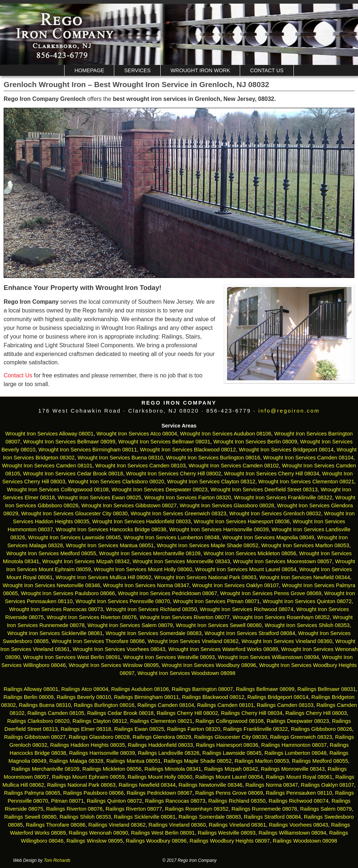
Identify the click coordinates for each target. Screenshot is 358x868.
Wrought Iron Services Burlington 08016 (213, 458)
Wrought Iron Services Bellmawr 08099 (69, 442)
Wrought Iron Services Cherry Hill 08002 (174, 474)
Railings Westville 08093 (227, 833)
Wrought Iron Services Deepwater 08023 (160, 490)
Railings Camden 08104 (166, 705)
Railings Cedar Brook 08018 (120, 713)
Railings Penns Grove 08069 (229, 793)
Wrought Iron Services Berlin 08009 (255, 442)
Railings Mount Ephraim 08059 (88, 777)
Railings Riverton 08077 (134, 809)
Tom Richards (57, 860)
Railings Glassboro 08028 (99, 737)
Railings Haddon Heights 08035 (87, 745)
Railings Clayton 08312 (100, 721)
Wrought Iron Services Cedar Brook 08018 (73, 474)
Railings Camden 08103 (285, 705)
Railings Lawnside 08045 (232, 753)
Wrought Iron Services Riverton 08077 (185, 617)
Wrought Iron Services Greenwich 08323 (178, 513)
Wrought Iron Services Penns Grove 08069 (271, 593)
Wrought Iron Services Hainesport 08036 (242, 521)
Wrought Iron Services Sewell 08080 (219, 625)
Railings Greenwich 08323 (301, 737)
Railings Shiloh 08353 (85, 817)
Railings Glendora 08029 (162, 737)
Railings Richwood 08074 (298, 801)
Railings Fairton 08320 (194, 729)
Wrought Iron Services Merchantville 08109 (150, 553)
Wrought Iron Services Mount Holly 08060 (143, 569)
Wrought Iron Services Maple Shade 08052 (207, 545)
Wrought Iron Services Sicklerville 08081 (55, 633)
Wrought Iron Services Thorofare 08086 (98, 641)
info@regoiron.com (289, 411)
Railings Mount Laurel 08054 (229, 777)
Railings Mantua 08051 (133, 761)
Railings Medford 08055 (320, 761)
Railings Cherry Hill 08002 (187, 713)
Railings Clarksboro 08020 (38, 721)
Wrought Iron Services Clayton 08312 (211, 482)
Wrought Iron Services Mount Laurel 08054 (246, 569)
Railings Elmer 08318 (86, 729)
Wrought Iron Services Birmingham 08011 (88, 450)
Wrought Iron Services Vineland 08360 (287, 641)
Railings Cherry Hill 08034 (252, 713)
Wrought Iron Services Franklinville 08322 (283, 498)
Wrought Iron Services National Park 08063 (205, 577)
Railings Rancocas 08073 (175, 801)
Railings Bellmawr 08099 (265, 689)
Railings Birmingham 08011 (146, 697)
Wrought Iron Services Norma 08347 (146, 585)
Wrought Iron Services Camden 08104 (308, 458)
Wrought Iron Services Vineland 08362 (193, 641)
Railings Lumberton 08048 (295, 753)
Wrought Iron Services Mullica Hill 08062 (103, 577)
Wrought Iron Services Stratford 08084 (250, 633)
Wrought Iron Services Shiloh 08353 (307, 625)
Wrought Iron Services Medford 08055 (51, 553)
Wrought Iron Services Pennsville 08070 (123, 601)
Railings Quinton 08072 (114, 801)
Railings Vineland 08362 (117, 825)
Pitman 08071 (67, 801)
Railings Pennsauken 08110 (299, 793)
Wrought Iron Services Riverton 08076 (92, 617)
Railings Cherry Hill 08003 (316, 713)
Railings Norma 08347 (271, 785)
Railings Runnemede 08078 (264, 809)
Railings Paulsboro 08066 (93, 793)
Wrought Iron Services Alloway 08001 (50, 434)
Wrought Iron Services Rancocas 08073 (56, 609)
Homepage (89, 70)
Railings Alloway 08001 (30, 689)
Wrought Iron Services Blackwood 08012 (188, 450)
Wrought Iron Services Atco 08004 (137, 434)
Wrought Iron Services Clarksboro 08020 (116, 482)
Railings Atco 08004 (85, 689)
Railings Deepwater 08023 (298, 721)
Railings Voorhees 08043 (299, 825)
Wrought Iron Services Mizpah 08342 (86, 561)
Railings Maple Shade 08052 (197, 761)
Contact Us (267, 70)
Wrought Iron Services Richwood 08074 (247, 609)
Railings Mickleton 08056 (112, 769)
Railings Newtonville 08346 (210, 785)
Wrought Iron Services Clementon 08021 (306, 482)
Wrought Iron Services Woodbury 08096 (209, 665)
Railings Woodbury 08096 (156, 841)
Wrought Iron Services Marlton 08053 (305, 545)
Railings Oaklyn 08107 (328, 785)
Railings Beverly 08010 (84, 697)
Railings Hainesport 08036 (227, 745)
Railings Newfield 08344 (147, 785)
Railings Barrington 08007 (203, 689)
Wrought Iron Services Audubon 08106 (226, 434)
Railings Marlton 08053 (262, 761)
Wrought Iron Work (200, 70)
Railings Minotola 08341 (173, 769)
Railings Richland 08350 (237, 801)
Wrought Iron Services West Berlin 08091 (72, 657)
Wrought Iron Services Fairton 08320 (188, 498)
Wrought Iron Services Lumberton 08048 (172, 537)
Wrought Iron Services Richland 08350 (151, 609)
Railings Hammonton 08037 (294, 745)
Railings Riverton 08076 (74, 809)
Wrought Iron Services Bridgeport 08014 (286, 450)
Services (137, 70)
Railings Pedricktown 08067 (159, 793)
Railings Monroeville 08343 (293, 769)
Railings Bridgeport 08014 (278, 697)
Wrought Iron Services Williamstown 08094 (268, 657)
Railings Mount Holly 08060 (160, 777)
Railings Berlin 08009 (29, 697)
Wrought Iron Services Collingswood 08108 (58, 490)
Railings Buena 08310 (45, 705)
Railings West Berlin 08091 (163, 833)
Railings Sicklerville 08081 (145, 817)
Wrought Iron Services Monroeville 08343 (181, 561)
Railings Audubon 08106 (140, 689)
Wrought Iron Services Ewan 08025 (99, 498)
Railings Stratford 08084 (272, 817)
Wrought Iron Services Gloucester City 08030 (74, 513)
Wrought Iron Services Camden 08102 (234, 466)
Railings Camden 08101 (225, 705)
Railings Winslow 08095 (95, 841)
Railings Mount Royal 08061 (299, 777)
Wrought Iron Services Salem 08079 (130, 625)
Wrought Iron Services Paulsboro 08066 (68, 593)
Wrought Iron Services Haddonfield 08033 (141, 521)
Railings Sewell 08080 (30, 817)
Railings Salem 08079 (326, 809)
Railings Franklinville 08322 (255, 729)
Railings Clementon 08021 (161, 721)
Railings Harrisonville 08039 (102, 753)
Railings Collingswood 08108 (230, 721)
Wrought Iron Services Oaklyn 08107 (236, 585)
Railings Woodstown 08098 (305, 841)
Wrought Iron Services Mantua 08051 (110, 545)
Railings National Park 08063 (81, 785)
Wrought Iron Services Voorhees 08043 (119, 649)
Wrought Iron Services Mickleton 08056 (250, 553)
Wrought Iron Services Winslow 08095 (114, 665)
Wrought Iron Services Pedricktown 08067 (167, 593)
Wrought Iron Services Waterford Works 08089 (223, 649)
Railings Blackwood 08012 (213, 697)
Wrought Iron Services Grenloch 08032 (275, 513)
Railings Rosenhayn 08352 (197, 809)
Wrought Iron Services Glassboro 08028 (227, 505)
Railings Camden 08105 (56, 713)
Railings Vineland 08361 (238, 825)
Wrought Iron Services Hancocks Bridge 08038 (111, 529)
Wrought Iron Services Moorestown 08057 (282, 561)
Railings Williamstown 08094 (293, 833)
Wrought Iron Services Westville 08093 (169, 657)
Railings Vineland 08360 (177, 825)
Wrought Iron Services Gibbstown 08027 (129, 505)
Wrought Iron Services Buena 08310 (120, 458)
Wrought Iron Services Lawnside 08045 (74, 537)
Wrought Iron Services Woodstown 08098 (186, 673)
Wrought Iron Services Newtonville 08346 (51, 585)
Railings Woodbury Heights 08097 (230, 841)
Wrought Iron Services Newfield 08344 (305, 577)
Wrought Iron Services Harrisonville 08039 (219, 529)
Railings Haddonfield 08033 (161, 745)
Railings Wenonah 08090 (99, 833)
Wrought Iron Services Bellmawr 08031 (164, 442)
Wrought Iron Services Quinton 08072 (307, 601)
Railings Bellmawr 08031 (327, 689)
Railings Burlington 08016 (104, 705)
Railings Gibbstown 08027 (35, 737)
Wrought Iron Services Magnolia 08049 (268, 537)
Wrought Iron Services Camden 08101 (47, 466)
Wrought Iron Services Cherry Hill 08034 (272, 474)
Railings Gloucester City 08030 (231, 737)
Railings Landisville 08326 (168, 753)
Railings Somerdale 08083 (210, 817)
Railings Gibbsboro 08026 (322, 729)
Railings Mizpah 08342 (231, 769)
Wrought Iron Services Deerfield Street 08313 (264, 490)
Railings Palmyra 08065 (32, 793)
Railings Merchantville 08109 (46, 769)
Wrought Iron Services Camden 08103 (141, 466)
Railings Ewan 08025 (139, 729)
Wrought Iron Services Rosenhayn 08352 (281, 617)
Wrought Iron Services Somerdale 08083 (154, 633)
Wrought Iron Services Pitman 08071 (216, 601)
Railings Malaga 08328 (76, 761)
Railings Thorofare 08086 (55, 825)
